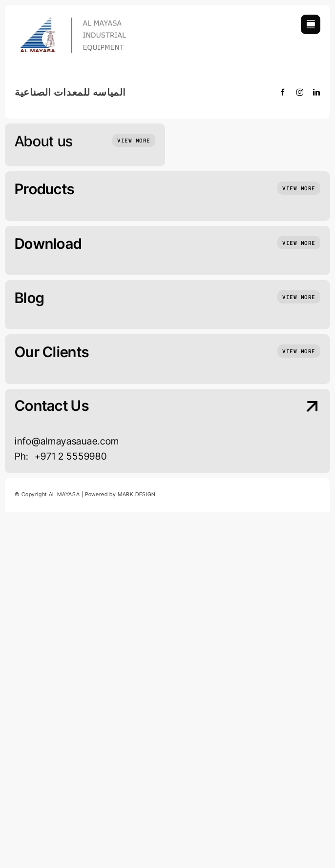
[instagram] (300, 92)
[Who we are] (134, 140)
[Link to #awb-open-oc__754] (311, 24)
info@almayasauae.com (67, 441)
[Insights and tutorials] (299, 188)
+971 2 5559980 (71, 456)
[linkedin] (317, 92)
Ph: (25, 456)
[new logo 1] (76, 19)
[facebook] (283, 92)
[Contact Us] (284, 432)
